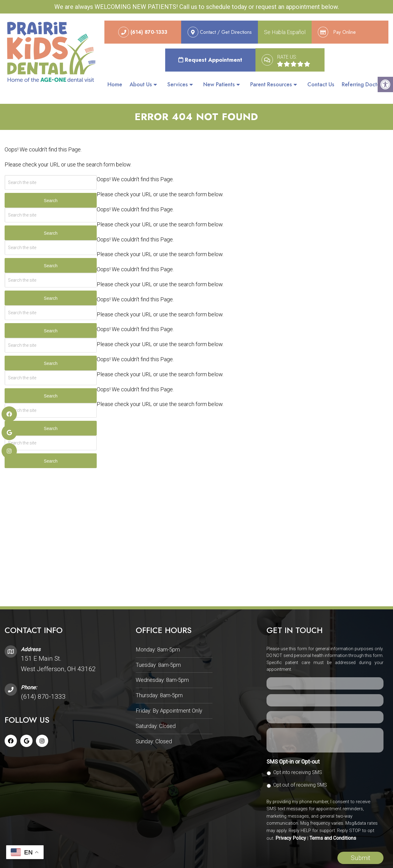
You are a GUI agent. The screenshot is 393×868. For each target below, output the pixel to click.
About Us (141, 85)
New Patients (219, 85)
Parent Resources (271, 85)
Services (178, 85)
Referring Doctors (363, 85)
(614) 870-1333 (43, 688)
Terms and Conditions (333, 829)
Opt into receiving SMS (298, 763)
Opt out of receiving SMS (300, 776)
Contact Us (321, 85)
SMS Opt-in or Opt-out (293, 753)
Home (115, 85)
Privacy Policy (291, 829)
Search (51, 192)
